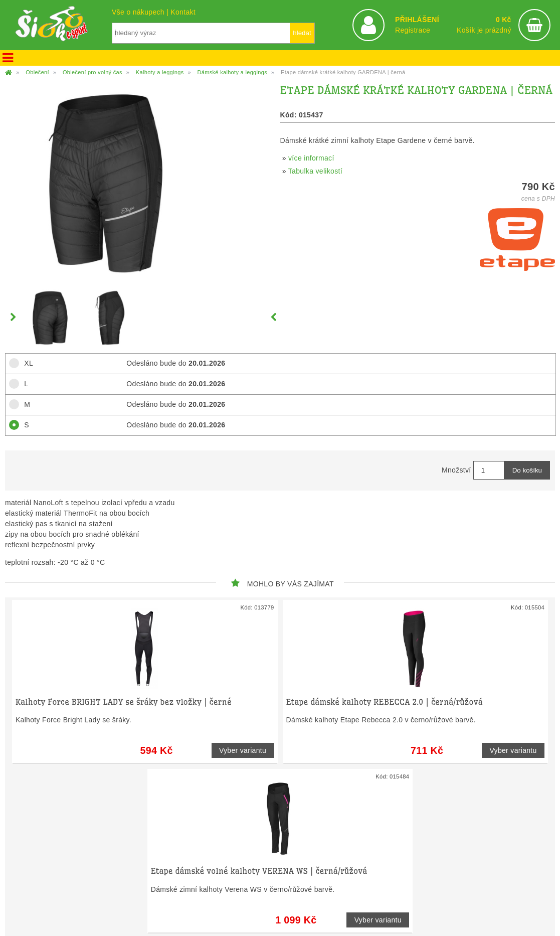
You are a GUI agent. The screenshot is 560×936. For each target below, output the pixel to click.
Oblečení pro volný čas (92, 72)
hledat (302, 33)
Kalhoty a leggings (160, 72)
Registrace (413, 30)
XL (26, 363)
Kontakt (183, 12)
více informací (311, 158)
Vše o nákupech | (141, 12)
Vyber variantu (243, 750)
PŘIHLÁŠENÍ (417, 20)
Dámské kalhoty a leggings (232, 72)
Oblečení (37, 72)
